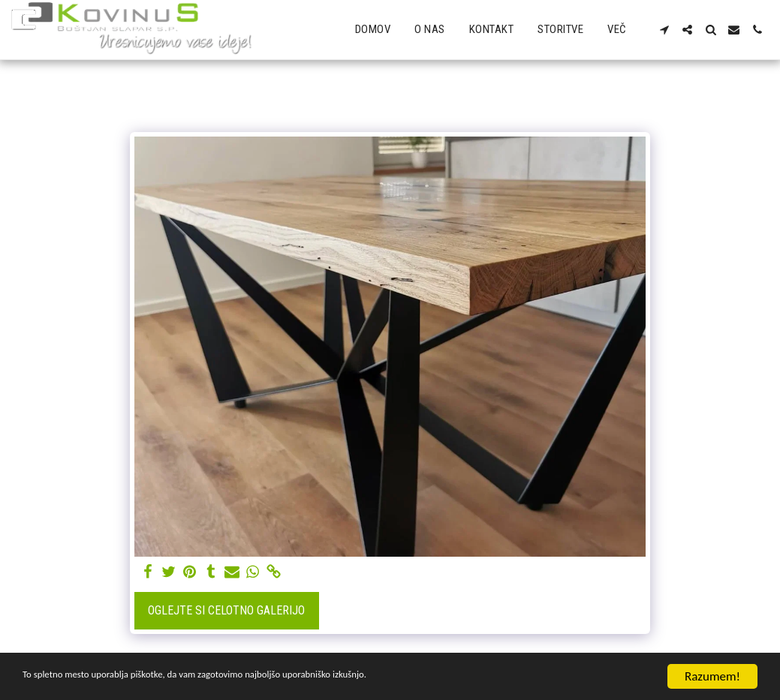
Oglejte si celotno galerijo (226, 610)
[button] (664, 30)
